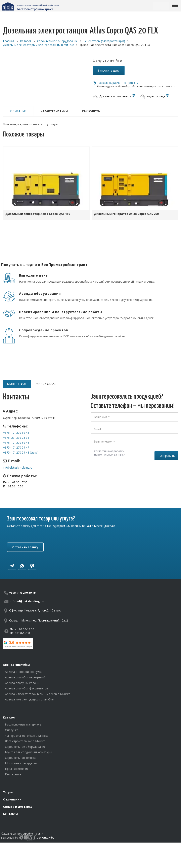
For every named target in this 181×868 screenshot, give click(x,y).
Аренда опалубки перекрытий (25, 677)
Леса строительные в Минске (25, 741)
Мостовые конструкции (21, 763)
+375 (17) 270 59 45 (16, 433)
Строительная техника (21, 758)
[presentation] (121, 475)
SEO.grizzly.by (10, 838)
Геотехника (13, 774)
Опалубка (12, 730)
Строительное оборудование (25, 747)
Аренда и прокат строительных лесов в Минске (38, 694)
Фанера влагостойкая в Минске (27, 736)
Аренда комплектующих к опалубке (29, 699)
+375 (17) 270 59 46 (16, 443)
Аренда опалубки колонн (22, 683)
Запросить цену (109, 70)
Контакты (11, 814)
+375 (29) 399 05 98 (16, 438)
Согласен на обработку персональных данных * (108, 453)
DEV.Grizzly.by (46, 838)
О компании (12, 799)
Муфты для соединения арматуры (28, 752)
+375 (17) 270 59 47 (16, 447)
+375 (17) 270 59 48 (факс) (21, 452)
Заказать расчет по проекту (119, 83)
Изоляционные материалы (23, 724)
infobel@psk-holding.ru (18, 467)
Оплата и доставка (18, 807)
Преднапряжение (17, 769)
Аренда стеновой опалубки (24, 672)
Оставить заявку (25, 547)
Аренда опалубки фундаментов (27, 688)
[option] (46, 184)
